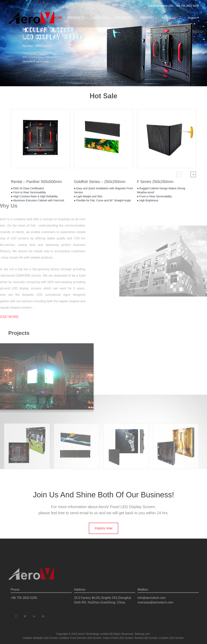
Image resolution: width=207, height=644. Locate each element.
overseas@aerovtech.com (155, 612)
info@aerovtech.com (161, 6)
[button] (179, 174)
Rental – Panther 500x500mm (36, 183)
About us (101, 18)
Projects (125, 18)
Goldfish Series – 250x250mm (100, 183)
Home (58, 18)
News (168, 18)
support (148, 18)
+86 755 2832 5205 (187, 6)
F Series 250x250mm (155, 183)
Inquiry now (103, 536)
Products (77, 18)
